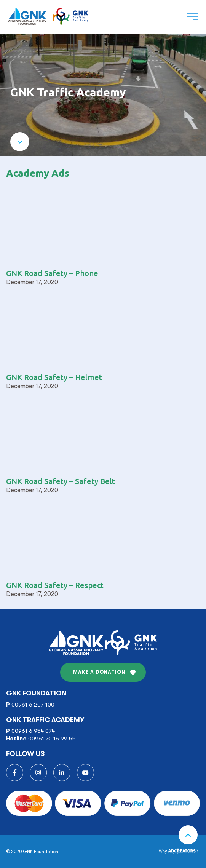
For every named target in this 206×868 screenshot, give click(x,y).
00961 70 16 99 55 (52, 739)
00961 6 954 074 (33, 731)
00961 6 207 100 (33, 705)
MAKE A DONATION (99, 672)
